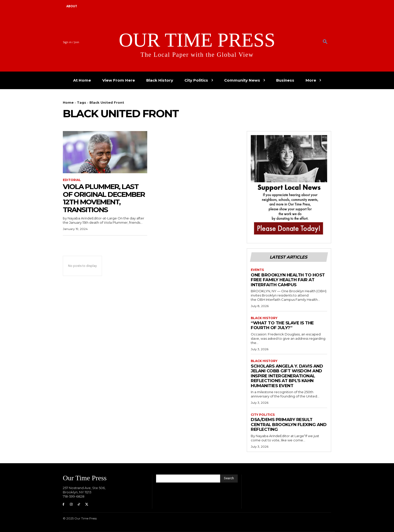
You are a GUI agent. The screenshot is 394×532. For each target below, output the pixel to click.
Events (257, 270)
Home (68, 102)
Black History (264, 318)
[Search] (229, 479)
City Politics (263, 415)
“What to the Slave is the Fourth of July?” (282, 325)
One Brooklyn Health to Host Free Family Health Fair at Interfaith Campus (288, 280)
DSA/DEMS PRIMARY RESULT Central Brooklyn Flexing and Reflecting (289, 424)
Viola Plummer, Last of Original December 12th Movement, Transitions (104, 198)
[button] (325, 42)
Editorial (72, 180)
